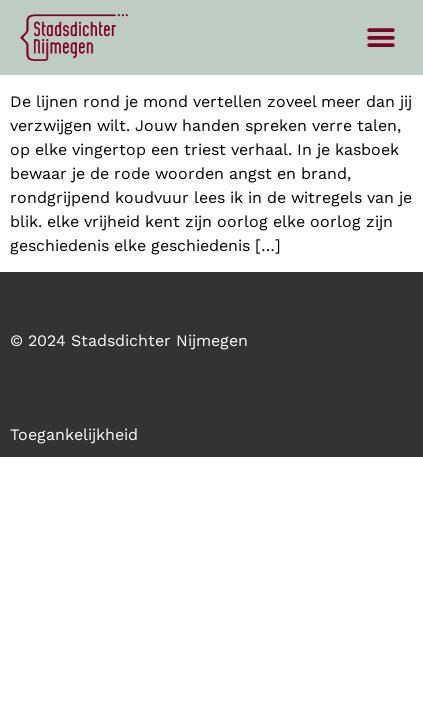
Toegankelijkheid (74, 434)
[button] (380, 37)
